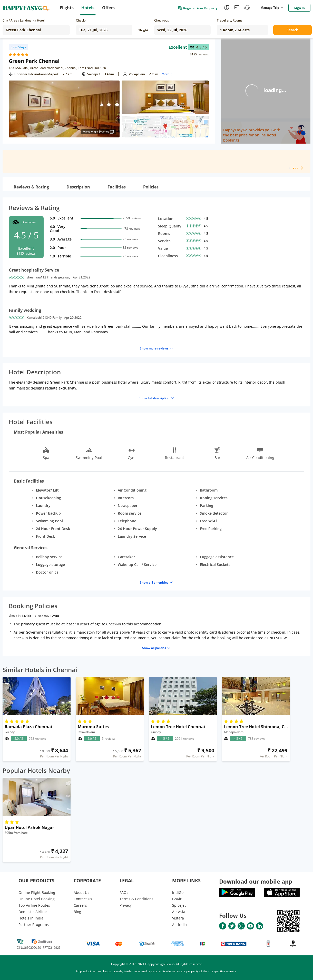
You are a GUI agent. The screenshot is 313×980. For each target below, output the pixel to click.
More (167, 74)
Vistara (178, 918)
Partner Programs (34, 924)
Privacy (126, 905)
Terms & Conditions (136, 899)
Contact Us (83, 899)
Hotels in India (31, 918)
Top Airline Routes (34, 905)
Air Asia (179, 912)
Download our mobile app (256, 881)
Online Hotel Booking (37, 899)
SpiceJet (179, 905)
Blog (77, 912)
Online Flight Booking (37, 892)
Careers (80, 905)
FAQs (124, 892)
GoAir (177, 899)
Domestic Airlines (33, 912)
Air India (179, 924)
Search (292, 30)
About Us (81, 892)
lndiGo (178, 892)
